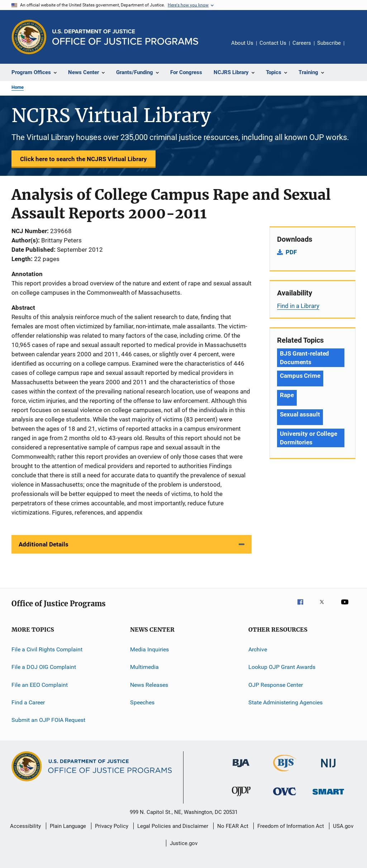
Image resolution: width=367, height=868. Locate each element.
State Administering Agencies (285, 702)
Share (356, 48)
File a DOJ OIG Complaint (44, 667)
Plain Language (68, 826)
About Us (242, 43)
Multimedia (144, 667)
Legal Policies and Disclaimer (173, 826)
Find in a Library (298, 306)
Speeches (142, 702)
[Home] (125, 37)
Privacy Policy (112, 826)
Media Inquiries (149, 649)
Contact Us (273, 43)
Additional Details (44, 544)
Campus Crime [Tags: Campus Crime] (300, 376)
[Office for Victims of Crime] (285, 797)
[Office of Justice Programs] (29, 37)
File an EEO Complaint (40, 685)
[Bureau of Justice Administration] (241, 768)
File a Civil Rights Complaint (47, 649)
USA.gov (343, 826)
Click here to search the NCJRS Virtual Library (84, 159)
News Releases (149, 685)
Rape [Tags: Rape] (287, 395)
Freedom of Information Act (291, 826)
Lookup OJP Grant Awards (282, 667)
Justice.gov (184, 843)
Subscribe (329, 43)
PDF (291, 252)
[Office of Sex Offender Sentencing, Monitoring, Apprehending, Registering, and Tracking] (328, 796)
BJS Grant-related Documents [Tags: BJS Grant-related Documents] (304, 358)
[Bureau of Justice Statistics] (285, 773)
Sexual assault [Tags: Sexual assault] (300, 414)
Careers (302, 43)
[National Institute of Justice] (328, 769)
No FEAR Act (233, 826)
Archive (258, 649)
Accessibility (25, 826)
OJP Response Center (276, 685)
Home (18, 87)
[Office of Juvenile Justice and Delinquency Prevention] (241, 797)
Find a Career (28, 702)
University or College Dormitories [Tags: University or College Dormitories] (309, 438)
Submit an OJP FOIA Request (48, 720)
